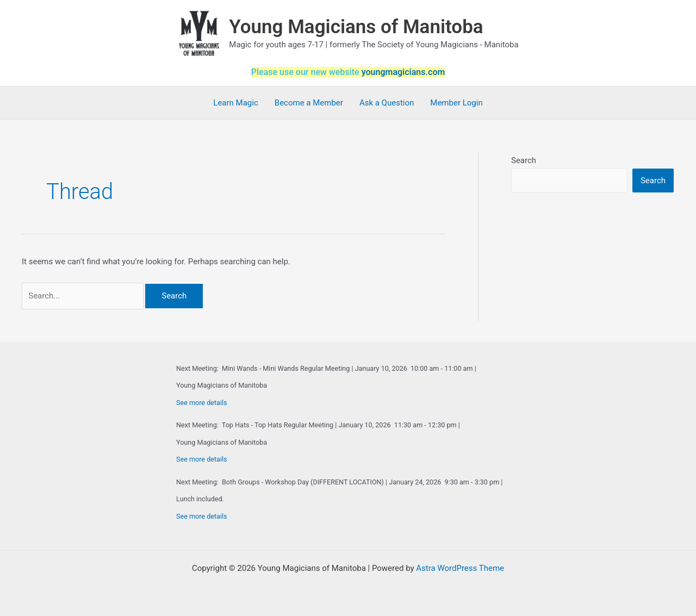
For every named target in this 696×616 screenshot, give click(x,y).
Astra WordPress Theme (460, 568)
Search (524, 160)
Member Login (456, 103)
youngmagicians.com (403, 72)
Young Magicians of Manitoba (356, 27)
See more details (202, 403)
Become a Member (309, 103)
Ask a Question (387, 103)
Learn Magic (235, 103)
